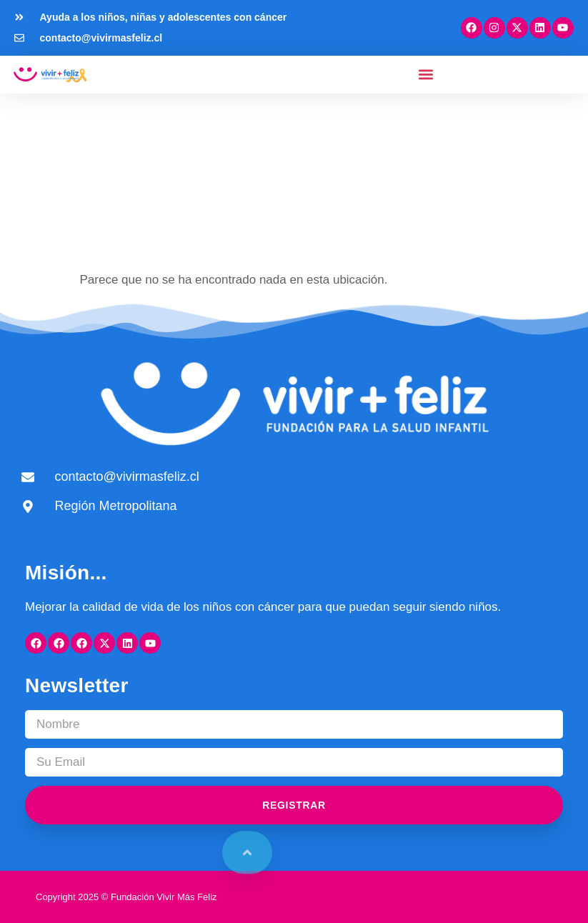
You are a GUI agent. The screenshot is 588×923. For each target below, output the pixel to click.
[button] (425, 75)
